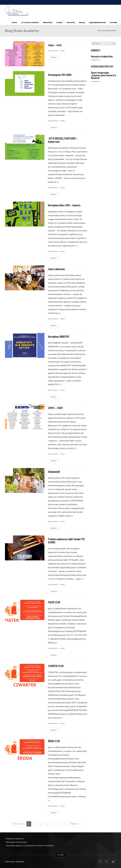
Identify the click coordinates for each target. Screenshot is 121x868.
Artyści (59, 22)
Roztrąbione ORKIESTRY (59, 337)
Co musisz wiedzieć (30, 22)
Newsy (82, 22)
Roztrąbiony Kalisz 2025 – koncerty (64, 205)
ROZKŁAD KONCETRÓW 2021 (102, 66)
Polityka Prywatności (15, 839)
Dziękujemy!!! (54, 472)
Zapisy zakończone (56, 269)
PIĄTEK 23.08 (54, 602)
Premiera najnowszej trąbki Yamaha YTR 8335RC (66, 541)
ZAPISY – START (55, 408)
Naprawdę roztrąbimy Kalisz (102, 56)
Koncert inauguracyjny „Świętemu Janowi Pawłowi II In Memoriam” (103, 75)
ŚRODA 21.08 (54, 741)
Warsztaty (48, 22)
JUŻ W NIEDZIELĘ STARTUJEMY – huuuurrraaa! (63, 140)
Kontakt (114, 22)
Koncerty (71, 22)
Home (14, 22)
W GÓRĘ (60, 855)
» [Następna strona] (65, 824)
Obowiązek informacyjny (17, 842)
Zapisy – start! (55, 45)
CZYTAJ (54, 57)
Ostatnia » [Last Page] (75, 824)
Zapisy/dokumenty (97, 22)
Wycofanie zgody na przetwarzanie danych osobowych (30, 846)
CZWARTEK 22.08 (56, 666)
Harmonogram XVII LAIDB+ (60, 75)
